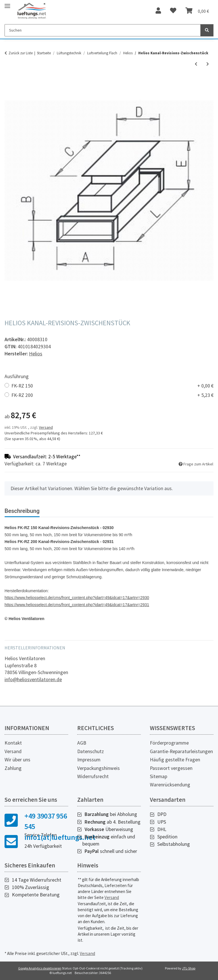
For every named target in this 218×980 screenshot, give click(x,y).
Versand (46, 427)
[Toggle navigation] (7, 4)
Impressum (89, 760)
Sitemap (159, 776)
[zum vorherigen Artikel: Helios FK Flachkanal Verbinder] (196, 64)
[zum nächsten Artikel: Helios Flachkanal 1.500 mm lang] (208, 64)
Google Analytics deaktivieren (40, 968)
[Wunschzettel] (173, 11)
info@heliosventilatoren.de (33, 679)
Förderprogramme (169, 743)
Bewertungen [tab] (65, 511)
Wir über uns (17, 760)
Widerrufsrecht (93, 776)
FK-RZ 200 (112, 395)
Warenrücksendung (170, 785)
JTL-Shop (189, 968)
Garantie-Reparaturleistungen (181, 751)
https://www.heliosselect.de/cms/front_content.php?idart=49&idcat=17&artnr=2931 (77, 605)
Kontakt (13, 743)
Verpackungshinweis (98, 768)
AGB (82, 743)
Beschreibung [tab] (22, 511)
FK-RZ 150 (112, 386)
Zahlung (13, 768)
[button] (158, 11)
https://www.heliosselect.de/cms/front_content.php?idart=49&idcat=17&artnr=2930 (77, 598)
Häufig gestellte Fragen (175, 760)
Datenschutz (91, 751)
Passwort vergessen (171, 768)
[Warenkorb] (197, 11)
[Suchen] (103, 30)
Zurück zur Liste (21, 53)
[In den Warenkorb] (9, 83)
